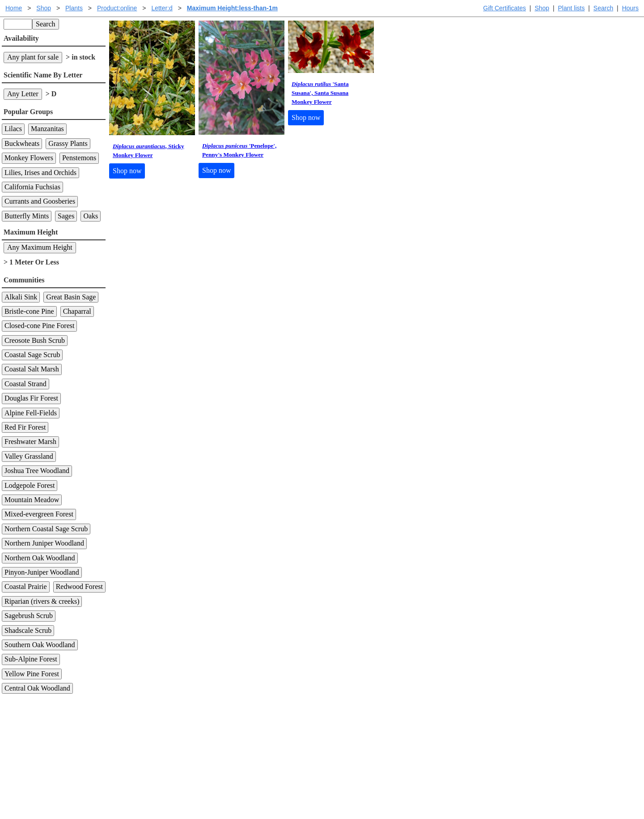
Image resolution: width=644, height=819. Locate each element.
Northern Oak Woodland (40, 558)
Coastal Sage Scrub (32, 355)
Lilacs (13, 129)
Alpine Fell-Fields (31, 413)
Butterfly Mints (27, 216)
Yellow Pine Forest (32, 674)
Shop (542, 8)
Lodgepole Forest (30, 485)
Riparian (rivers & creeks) (42, 601)
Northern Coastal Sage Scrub (46, 529)
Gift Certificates (504, 8)
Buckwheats (22, 143)
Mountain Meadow (32, 500)
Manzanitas (47, 129)
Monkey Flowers (29, 158)
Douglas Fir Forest (31, 398)
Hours (630, 8)
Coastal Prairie (26, 587)
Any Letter (23, 94)
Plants (74, 8)
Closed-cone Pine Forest (39, 326)
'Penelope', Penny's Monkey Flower (239, 150)
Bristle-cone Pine (29, 311)
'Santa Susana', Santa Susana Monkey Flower (320, 93)
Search (603, 8)
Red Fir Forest (25, 427)
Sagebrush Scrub (29, 616)
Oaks (91, 216)
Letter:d (162, 8)
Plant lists (572, 8)
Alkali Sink (21, 297)
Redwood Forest (79, 587)
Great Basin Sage (71, 297)
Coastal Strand (25, 384)
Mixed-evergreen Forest (39, 514)
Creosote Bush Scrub (35, 340)
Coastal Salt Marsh (32, 369)
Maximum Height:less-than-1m (232, 8)
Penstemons (79, 158)
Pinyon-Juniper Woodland (42, 572)
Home (14, 8)
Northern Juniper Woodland (44, 543)
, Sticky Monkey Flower (148, 151)
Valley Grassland (29, 456)
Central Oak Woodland (37, 688)
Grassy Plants (68, 143)
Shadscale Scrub (28, 630)
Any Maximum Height (40, 247)
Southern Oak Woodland (40, 645)
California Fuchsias (32, 187)
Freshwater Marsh (30, 441)
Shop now (127, 171)
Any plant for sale (33, 57)
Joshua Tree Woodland (37, 471)
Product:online (117, 8)
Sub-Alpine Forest (31, 659)
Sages (66, 216)
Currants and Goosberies (40, 201)
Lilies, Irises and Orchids (40, 173)
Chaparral (77, 311)
